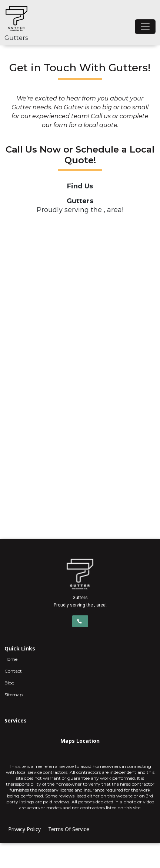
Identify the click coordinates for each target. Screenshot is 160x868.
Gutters (16, 38)
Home (11, 659)
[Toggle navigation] (145, 27)
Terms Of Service (69, 829)
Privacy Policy (24, 829)
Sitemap (14, 695)
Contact (13, 671)
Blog (9, 683)
